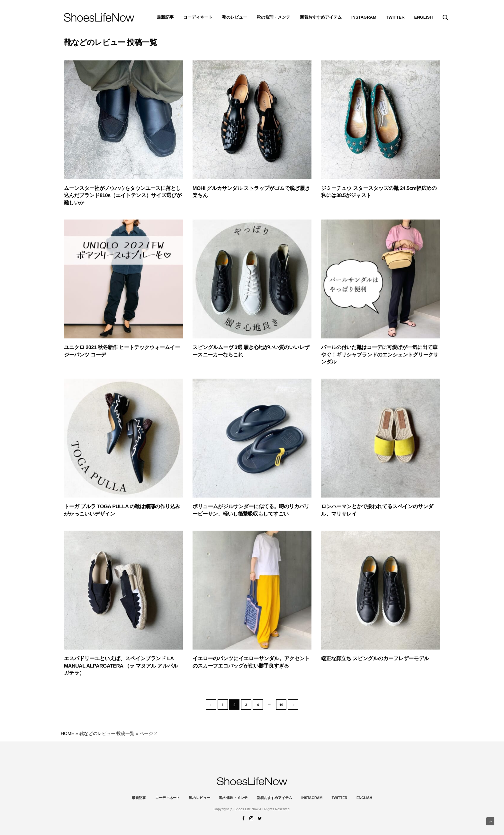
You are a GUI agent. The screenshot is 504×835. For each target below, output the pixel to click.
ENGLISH (424, 17)
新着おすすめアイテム (321, 17)
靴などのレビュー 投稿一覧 (107, 733)
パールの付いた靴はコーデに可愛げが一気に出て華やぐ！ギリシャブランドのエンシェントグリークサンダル (380, 355)
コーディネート (198, 17)
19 (281, 705)
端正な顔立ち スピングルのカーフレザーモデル (375, 659)
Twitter (395, 17)
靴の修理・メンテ (274, 17)
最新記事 (165, 17)
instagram (364, 17)
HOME (67, 733)
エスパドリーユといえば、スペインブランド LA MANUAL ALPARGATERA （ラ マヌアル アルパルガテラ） (121, 666)
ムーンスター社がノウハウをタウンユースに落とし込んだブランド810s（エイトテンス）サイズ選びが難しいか (123, 196)
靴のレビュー (235, 17)
